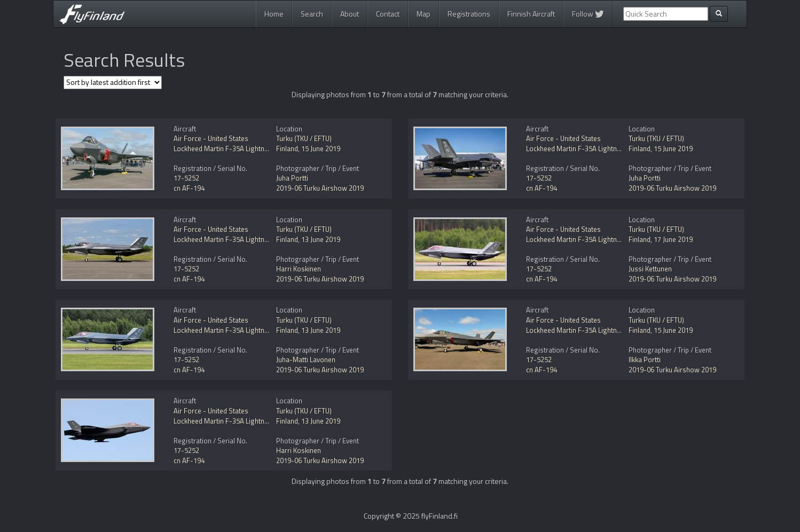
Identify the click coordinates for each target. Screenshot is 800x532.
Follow (588, 14)
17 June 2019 (673, 239)
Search (312, 14)
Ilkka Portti (645, 359)
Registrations (469, 14)
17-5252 (186, 178)
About (350, 14)
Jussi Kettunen (650, 269)
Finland (287, 148)
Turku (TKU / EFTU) (304, 138)
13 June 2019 (321, 239)
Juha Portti (292, 178)
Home (274, 14)
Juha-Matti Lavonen (306, 359)
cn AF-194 (189, 188)
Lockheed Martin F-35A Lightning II (226, 148)
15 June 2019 (321, 148)
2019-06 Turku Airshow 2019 (320, 188)
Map (423, 14)
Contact (388, 14)
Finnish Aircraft (531, 14)
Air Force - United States (211, 138)
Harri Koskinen (299, 269)
